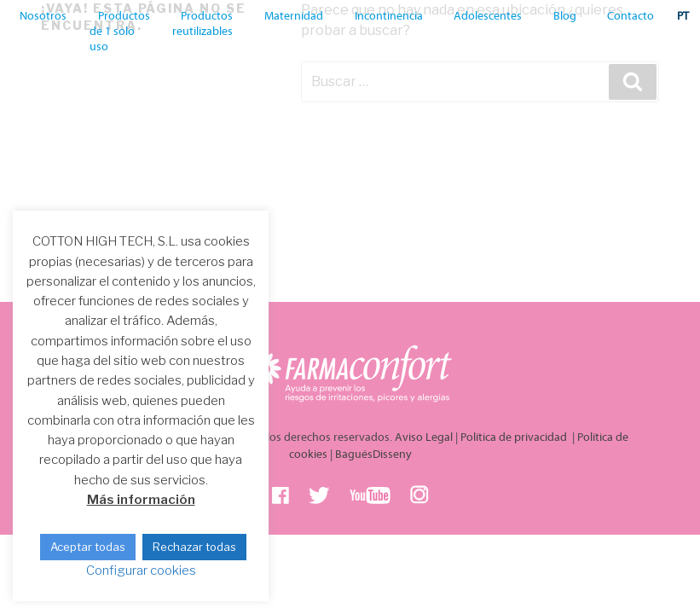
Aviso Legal (424, 438)
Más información (141, 500)
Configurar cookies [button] (141, 571)
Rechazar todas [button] (194, 547)
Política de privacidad (515, 438)
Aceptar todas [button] (88, 547)
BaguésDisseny (373, 455)
